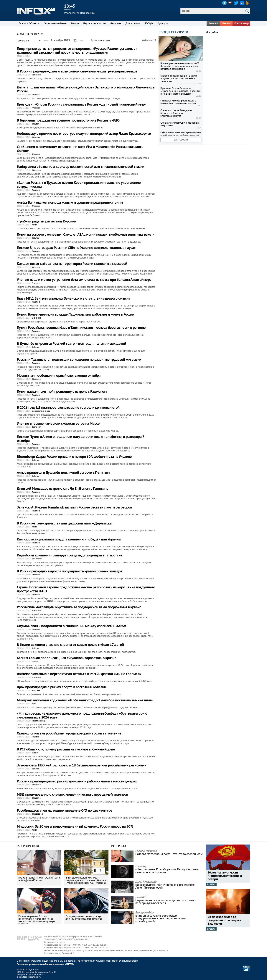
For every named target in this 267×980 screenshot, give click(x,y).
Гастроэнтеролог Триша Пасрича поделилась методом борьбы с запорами (179, 79)
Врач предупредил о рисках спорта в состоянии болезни (61, 687)
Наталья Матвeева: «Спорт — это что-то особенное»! (169, 854)
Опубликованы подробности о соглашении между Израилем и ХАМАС (72, 626)
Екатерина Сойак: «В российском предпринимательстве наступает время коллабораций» (161, 918)
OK (248, 3)
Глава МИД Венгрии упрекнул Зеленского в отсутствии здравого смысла (74, 299)
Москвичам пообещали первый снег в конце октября (59, 376)
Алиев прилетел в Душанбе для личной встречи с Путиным (63, 473)
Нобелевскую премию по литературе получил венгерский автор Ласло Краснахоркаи (84, 134)
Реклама (36, 961)
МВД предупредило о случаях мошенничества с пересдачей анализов (72, 795)
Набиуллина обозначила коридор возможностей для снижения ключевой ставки (80, 167)
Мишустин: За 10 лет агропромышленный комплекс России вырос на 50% (75, 827)
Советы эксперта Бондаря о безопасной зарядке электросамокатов (176, 113)
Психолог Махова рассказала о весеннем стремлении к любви (178, 102)
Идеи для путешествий (125, 961)
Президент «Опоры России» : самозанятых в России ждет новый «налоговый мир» (82, 105)
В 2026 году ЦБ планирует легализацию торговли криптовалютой (68, 408)
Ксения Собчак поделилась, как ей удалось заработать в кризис (66, 658)
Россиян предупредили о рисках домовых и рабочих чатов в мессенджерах (77, 781)
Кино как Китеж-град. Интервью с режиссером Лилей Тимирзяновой (165, 886)
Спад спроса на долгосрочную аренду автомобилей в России (84, 918)
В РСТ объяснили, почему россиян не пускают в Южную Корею (66, 749)
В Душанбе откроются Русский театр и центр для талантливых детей (71, 344)
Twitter (236, 3)
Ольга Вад (141, 897)
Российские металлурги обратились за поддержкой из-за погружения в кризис (79, 607)
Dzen (230, 3)
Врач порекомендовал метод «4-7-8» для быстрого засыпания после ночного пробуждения (180, 66)
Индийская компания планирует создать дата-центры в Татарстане (70, 555)
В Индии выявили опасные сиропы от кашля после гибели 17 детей (70, 645)
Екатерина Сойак (145, 913)
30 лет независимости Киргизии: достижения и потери (225, 876)
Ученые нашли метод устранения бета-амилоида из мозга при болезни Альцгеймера (84, 280)
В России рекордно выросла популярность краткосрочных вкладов (70, 571)
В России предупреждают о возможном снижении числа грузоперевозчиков (77, 71)
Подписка (48, 961)
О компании (23, 961)
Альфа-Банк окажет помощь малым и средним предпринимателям (70, 203)
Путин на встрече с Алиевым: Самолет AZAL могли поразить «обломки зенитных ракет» (86, 235)
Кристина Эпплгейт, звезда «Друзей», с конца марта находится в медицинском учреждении (180, 91)
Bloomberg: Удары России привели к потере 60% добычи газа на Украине (74, 457)
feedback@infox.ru (32, 977)
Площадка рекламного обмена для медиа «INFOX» (45, 964)
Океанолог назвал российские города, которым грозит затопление (69, 733)
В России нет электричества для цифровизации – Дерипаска (64, 523)
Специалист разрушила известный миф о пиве (180, 124)
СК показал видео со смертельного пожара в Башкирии (224, 920)
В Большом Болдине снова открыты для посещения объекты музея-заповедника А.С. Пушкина (86, 880)
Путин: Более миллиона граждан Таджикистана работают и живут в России (75, 315)
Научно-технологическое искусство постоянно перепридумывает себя (165, 902)
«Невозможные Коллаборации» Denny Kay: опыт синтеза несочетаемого (167, 871)
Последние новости (173, 32)
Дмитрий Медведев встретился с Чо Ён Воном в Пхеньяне (63, 489)
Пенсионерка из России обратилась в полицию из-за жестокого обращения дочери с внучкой (38, 920)
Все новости (181, 140)
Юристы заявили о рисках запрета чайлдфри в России (39, 879)
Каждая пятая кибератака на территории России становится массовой (72, 264)
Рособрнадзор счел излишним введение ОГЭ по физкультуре (65, 811)
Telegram (224, 3)
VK (242, 3)
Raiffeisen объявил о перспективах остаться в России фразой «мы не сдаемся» (79, 674)
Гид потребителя (86, 961)
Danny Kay (141, 867)
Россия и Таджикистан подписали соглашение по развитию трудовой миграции (79, 360)
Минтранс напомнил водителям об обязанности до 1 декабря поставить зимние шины (85, 700)
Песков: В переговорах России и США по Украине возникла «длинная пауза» (76, 248)
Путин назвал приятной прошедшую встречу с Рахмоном (62, 392)
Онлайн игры (104, 961)
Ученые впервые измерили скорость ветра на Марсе (58, 424)
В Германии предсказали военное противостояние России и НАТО (68, 121)
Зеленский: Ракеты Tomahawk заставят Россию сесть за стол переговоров (74, 507)
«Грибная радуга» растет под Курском (47, 221)
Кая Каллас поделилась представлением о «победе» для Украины (69, 539)
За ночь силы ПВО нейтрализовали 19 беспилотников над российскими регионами (82, 765)
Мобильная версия (65, 961)
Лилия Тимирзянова (146, 882)
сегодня (106, 40)
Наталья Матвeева (146, 851)
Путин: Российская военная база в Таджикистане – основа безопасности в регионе (81, 328)
